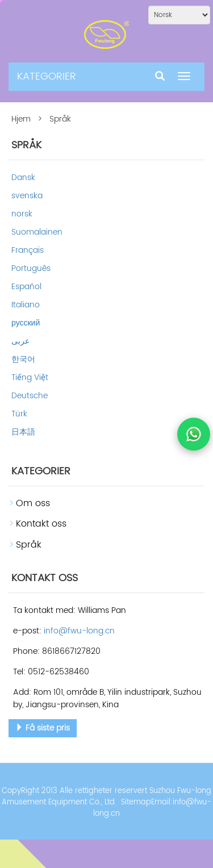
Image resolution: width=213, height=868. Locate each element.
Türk (19, 414)
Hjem (21, 119)
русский (26, 323)
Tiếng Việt (30, 377)
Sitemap (136, 802)
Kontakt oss (41, 524)
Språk (29, 545)
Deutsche (30, 396)
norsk (22, 214)
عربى (20, 341)
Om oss (33, 503)
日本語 (23, 432)
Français (28, 250)
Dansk (23, 178)
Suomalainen (37, 232)
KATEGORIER (47, 76)
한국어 (23, 359)
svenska (27, 196)
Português (31, 268)
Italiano (26, 305)
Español (26, 287)
